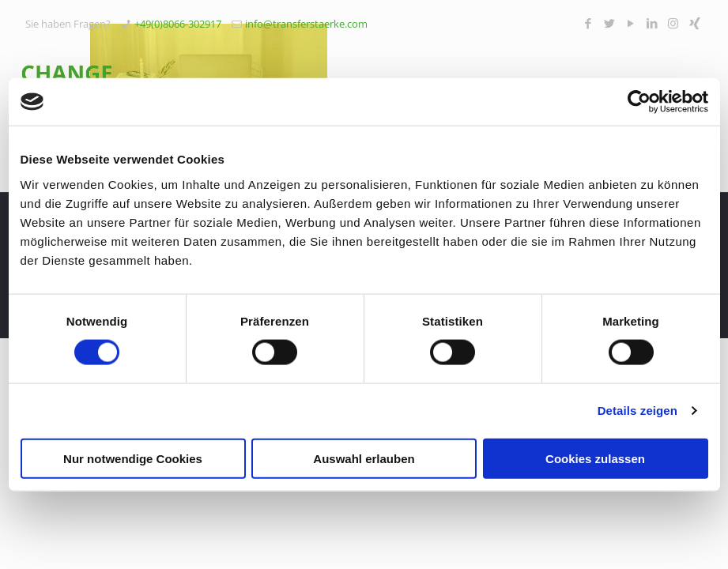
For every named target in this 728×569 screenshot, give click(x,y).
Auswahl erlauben (364, 458)
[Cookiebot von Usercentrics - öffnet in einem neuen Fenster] (639, 102)
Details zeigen (637, 411)
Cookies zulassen (595, 458)
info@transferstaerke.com (306, 24)
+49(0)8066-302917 (178, 24)
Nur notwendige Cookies (133, 458)
